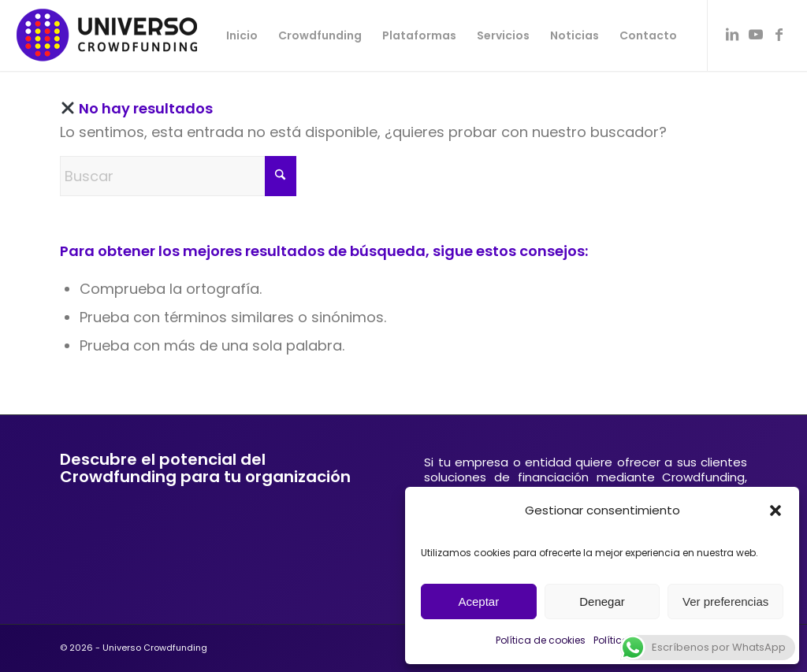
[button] (775, 510)
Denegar (602, 601)
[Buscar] (178, 176)
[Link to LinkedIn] (732, 35)
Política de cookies (541, 640)
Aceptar (478, 601)
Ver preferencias (725, 601)
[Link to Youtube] (756, 35)
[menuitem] (242, 35)
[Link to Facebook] (779, 35)
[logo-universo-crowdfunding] (107, 35)
